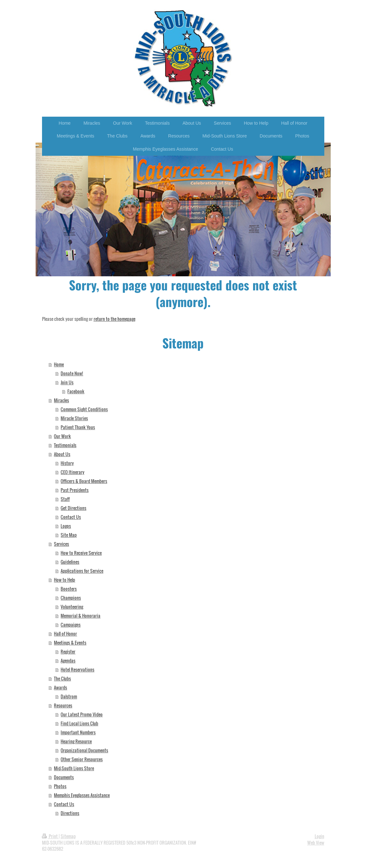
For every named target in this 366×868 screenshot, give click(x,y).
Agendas (68, 660)
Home (59, 364)
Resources (63, 705)
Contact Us (71, 517)
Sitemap (68, 836)
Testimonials (65, 445)
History (67, 463)
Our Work (62, 436)
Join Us (67, 382)
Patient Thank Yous (78, 427)
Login (319, 836)
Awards (60, 687)
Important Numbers (78, 732)
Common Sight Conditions (84, 409)
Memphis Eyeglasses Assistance (82, 795)
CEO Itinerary (72, 472)
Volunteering (72, 607)
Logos (66, 526)
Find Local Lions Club (79, 723)
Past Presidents (75, 490)
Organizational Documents (84, 750)
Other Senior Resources (82, 759)
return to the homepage (115, 319)
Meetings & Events (70, 643)
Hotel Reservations (77, 669)
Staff (65, 499)
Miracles (61, 400)
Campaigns (71, 625)
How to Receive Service (81, 553)
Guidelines (70, 562)
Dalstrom (69, 696)
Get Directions (73, 508)
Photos (60, 786)
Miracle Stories (74, 418)
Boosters (69, 589)
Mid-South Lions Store (74, 768)
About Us (62, 454)
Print (50, 836)
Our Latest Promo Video (82, 714)
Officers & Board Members (84, 481)
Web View (316, 843)
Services (61, 544)
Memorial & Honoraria (81, 616)
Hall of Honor (65, 634)
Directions (70, 813)
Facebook (76, 391)
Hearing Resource (76, 741)
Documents (64, 777)
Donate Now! (72, 373)
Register (68, 651)
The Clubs (62, 678)
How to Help (64, 580)
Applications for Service (82, 571)
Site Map (69, 535)
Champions (71, 598)
